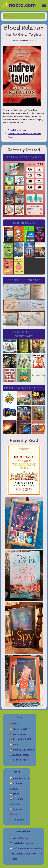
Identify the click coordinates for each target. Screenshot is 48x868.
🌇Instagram (16, 799)
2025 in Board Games (24, 157)
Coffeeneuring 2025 (24, 280)
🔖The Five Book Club (21, 739)
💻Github (14, 794)
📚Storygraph (17, 819)
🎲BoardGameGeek (19, 778)
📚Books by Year (18, 734)
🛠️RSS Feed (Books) (20, 760)
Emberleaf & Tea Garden (24, 388)
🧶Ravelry (15, 814)
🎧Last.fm (15, 804)
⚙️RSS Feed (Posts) (19, 755)
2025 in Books (24, 223)
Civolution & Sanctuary (24, 334)
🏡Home (14, 744)
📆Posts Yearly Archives (22, 749)
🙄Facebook (16, 783)
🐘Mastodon (16, 809)
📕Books (14, 724)
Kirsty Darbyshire (21, 854)
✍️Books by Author (20, 729)
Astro (26, 838)
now (15, 859)
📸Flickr (14, 789)
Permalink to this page (17, 130)
